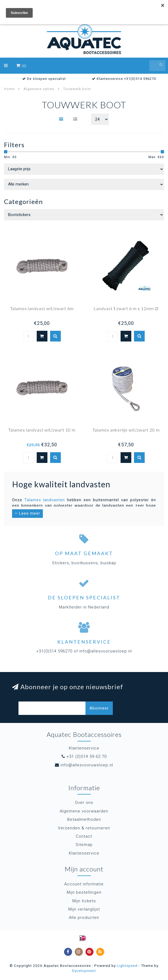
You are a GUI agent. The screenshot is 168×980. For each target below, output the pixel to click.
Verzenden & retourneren (84, 828)
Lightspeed (127, 966)
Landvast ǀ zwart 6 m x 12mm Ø (126, 308)
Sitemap (84, 845)
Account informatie (84, 884)
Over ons (84, 803)
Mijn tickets (84, 901)
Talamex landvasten (45, 500)
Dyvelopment (84, 971)
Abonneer (99, 708)
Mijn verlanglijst (84, 909)
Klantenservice (84, 853)
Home (9, 89)
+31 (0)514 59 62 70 (87, 756)
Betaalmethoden (84, 819)
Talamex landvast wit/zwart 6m (42, 308)
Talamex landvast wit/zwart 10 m (42, 430)
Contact (84, 836)
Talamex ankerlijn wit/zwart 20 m (126, 430)
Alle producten (84, 918)
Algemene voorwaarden (84, 811)
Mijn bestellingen (84, 892)
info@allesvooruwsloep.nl (87, 765)
